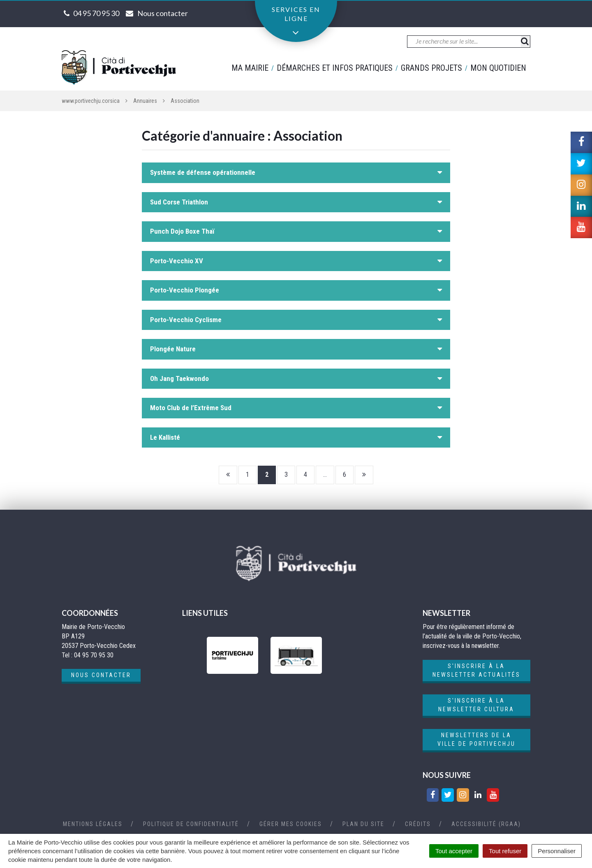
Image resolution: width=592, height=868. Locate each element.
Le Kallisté (165, 437)
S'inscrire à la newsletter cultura (476, 705)
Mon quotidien (498, 68)
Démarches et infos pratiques (335, 68)
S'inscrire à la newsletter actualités (476, 670)
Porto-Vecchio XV (177, 261)
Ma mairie (250, 68)
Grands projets (431, 68)
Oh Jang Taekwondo (179, 378)
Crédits (418, 824)
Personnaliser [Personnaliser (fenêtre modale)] (557, 851)
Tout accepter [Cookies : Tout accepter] (454, 851)
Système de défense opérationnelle (203, 172)
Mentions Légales (93, 824)
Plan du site (363, 824)
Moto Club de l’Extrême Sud (191, 408)
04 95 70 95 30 (96, 13)
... (325, 475)
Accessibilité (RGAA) (486, 824)
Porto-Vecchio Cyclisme (186, 320)
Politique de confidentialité (191, 824)
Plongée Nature (173, 349)
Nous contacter (101, 675)
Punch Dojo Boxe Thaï (182, 231)
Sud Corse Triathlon (179, 202)
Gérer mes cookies (291, 824)
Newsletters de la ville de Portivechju (476, 739)
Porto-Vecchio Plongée (185, 290)
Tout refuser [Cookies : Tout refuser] (505, 851)
